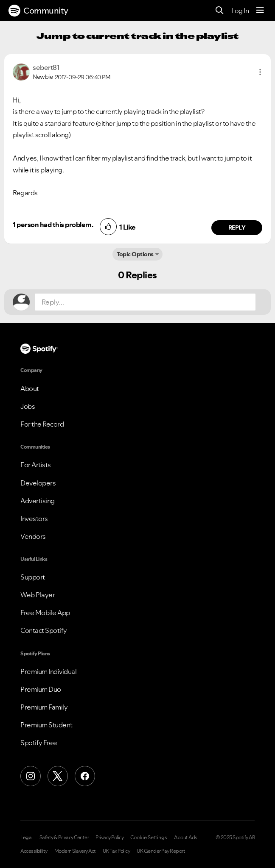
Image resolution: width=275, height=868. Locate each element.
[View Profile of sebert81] (46, 67)
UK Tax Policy (116, 851)
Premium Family (44, 707)
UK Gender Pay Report (161, 851)
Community (38, 11)
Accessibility (34, 851)
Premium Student (46, 725)
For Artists (36, 465)
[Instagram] (31, 776)
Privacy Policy (109, 837)
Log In (240, 11)
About (30, 388)
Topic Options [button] (135, 254)
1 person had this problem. (53, 225)
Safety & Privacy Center (64, 837)
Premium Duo (41, 689)
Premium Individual (48, 671)
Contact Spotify (44, 630)
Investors (34, 519)
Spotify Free (39, 743)
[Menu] (260, 11)
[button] (260, 72)
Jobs (28, 406)
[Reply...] (145, 302)
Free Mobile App (45, 613)
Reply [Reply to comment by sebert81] (237, 227)
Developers (38, 483)
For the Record (42, 424)
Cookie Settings (149, 837)
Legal (27, 837)
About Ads (186, 837)
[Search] (220, 11)
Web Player (38, 595)
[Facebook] (85, 776)
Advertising (38, 501)
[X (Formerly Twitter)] (58, 776)
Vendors (33, 536)
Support (33, 577)
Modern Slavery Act (75, 851)
